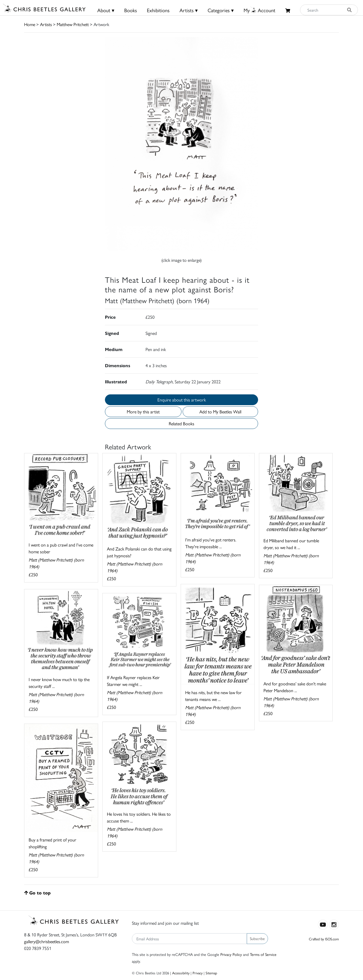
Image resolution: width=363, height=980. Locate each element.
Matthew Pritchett (73, 24)
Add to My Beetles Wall (220, 412)
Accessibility (181, 973)
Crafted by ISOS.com (324, 939)
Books (131, 10)
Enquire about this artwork (182, 400)
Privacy (198, 973)
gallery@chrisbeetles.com (47, 941)
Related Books (181, 423)
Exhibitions (158, 10)
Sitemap (211, 973)
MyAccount (259, 10)
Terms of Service (263, 954)
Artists (46, 24)
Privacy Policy (231, 954)
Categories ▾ (221, 10)
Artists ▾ (189, 10)
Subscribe (257, 938)
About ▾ (106, 10)
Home (30, 24)
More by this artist (143, 412)
